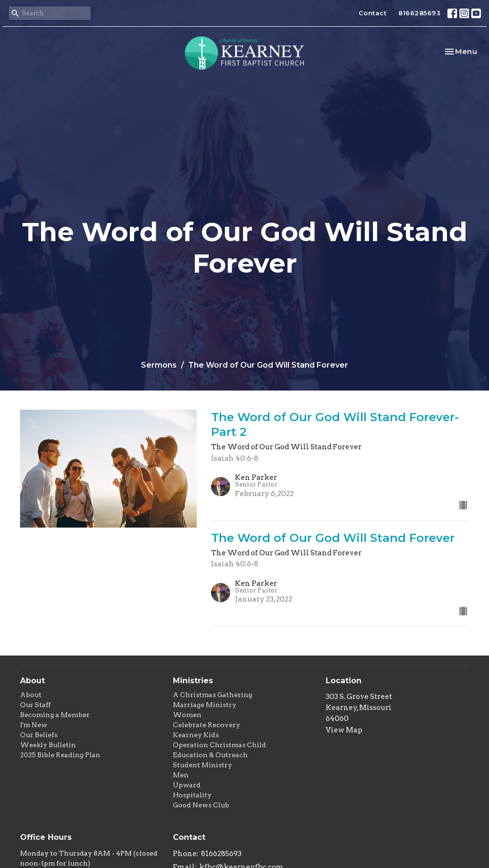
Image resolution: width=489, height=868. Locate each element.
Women (187, 715)
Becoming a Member (55, 715)
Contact (373, 13)
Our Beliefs (39, 735)
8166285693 (419, 13)
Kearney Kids (196, 735)
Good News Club (201, 805)
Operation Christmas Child (219, 745)
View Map (344, 730)
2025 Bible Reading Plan (60, 755)
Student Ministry (202, 765)
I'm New (34, 725)
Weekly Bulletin (48, 745)
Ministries (193, 681)
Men (181, 775)
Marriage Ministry (205, 705)
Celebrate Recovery (207, 725)
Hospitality (192, 795)
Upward (187, 785)
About (31, 695)
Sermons (159, 365)
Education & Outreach (210, 755)
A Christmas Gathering (213, 695)
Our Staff (35, 705)
